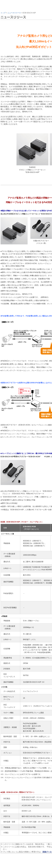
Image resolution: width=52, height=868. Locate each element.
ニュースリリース (14, 13)
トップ (3, 13)
